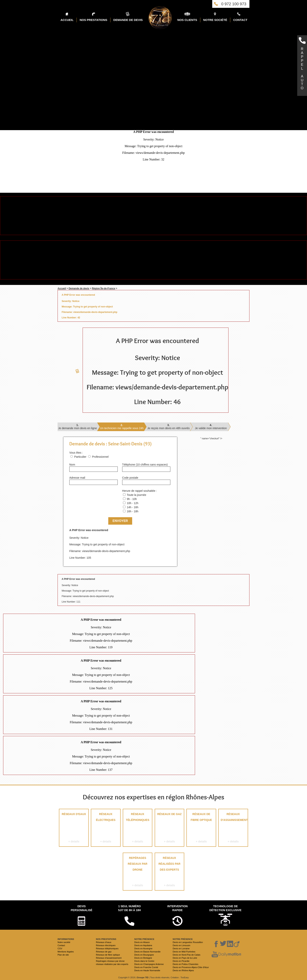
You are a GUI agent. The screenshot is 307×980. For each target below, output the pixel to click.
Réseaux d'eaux (74, 828)
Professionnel (100, 457)
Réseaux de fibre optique (201, 828)
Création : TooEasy (180, 977)
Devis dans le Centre (144, 961)
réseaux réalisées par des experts (169, 872)
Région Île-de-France (103, 288)
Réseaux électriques (106, 828)
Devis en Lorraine (181, 948)
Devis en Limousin (181, 945)
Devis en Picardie (181, 961)
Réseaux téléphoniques (138, 828)
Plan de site (63, 955)
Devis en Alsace (142, 942)
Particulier (80, 457)
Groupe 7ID (143, 977)
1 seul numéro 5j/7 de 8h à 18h (129, 908)
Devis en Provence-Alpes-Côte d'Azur (191, 967)
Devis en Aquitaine (143, 945)
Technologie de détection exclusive (225, 908)
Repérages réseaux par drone (138, 872)
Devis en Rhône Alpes (183, 970)
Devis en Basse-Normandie (147, 952)
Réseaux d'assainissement (233, 828)
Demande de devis (79, 288)
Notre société (64, 942)
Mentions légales (66, 952)
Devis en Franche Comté (146, 967)
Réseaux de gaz (169, 828)
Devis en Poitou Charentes (186, 964)
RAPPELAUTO (302, 68)
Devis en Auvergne (143, 948)
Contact (61, 945)
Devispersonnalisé (81, 908)
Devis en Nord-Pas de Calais (186, 955)
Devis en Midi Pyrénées (184, 952)
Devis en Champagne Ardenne (149, 964)
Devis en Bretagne (143, 958)
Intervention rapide (177, 908)
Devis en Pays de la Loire (185, 958)
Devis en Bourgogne (144, 955)
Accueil (62, 288)
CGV (60, 948)
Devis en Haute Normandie (147, 970)
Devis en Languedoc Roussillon (188, 942)
